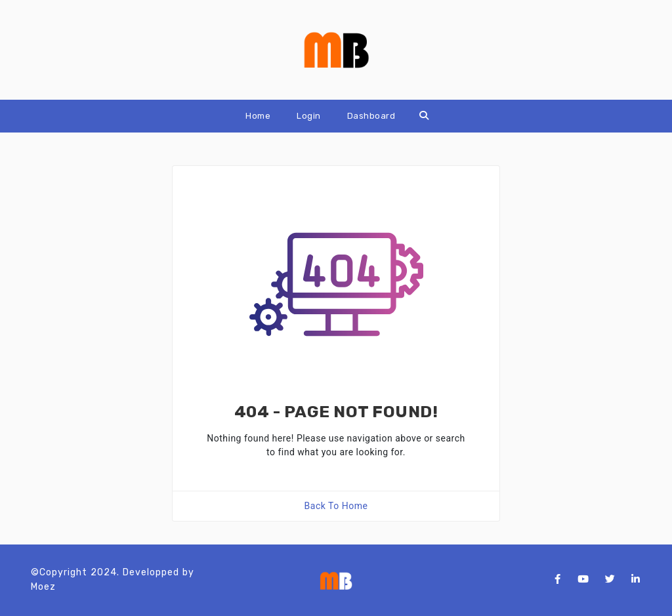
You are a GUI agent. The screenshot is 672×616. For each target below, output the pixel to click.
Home (258, 116)
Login (309, 116)
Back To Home (336, 506)
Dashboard (371, 116)
